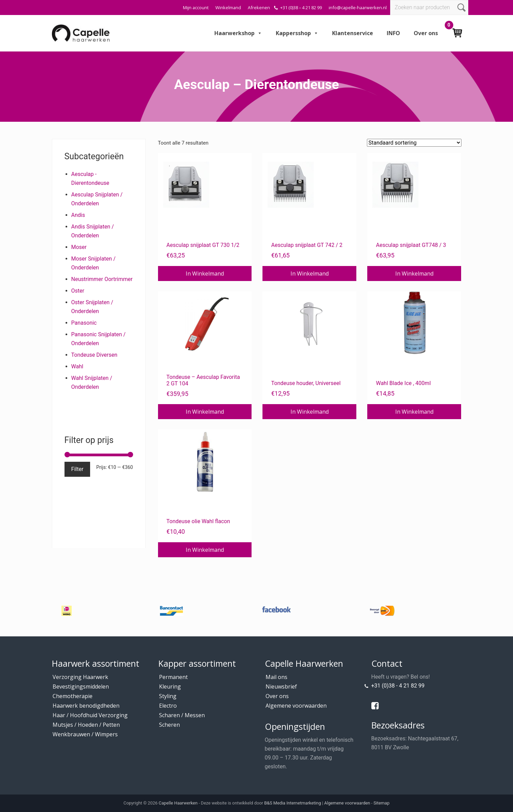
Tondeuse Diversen (94, 355)
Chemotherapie (73, 696)
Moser (79, 247)
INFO (393, 33)
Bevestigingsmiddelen (81, 686)
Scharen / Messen (182, 715)
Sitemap (381, 803)
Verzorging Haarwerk (80, 677)
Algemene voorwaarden (296, 706)
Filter (77, 469)
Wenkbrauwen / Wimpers (85, 734)
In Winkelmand (205, 274)
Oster (78, 291)
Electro (168, 706)
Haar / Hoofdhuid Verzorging (90, 715)
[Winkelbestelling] (414, 143)
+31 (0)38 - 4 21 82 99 (398, 686)
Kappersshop (297, 33)
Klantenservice (353, 33)
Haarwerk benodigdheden (86, 706)
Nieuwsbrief (281, 686)
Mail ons (276, 677)
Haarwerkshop (238, 33)
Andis (78, 215)
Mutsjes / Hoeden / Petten (86, 725)
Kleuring (170, 686)
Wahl (77, 366)
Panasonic (84, 323)
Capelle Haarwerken (178, 803)
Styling (168, 696)
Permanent (173, 677)
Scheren (169, 725)
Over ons (426, 33)
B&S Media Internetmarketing (293, 803)
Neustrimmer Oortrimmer (102, 279)
